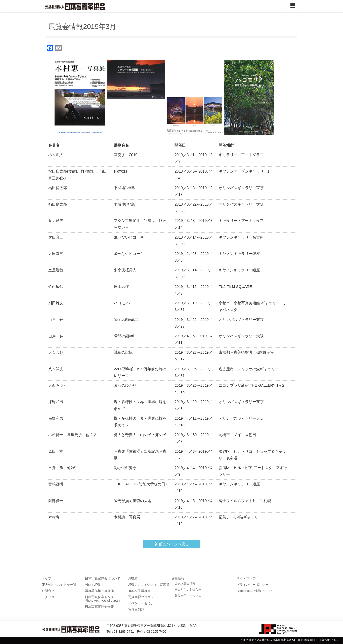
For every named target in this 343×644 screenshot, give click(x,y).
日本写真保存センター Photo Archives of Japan (103, 599)
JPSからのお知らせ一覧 (59, 585)
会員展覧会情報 (185, 583)
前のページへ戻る (171, 544)
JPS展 (133, 579)
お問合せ (48, 591)
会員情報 (178, 579)
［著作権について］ (331, 640)
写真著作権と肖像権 (99, 591)
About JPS (93, 585)
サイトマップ (246, 579)
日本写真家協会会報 (99, 607)
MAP (193, 626)
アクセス (48, 597)
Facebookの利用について (255, 591)
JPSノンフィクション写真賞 (149, 585)
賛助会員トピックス (188, 596)
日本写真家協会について (103, 579)
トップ (46, 579)
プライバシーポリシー (252, 585)
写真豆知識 (136, 609)
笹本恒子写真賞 (139, 591)
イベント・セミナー (143, 603)
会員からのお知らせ (188, 590)
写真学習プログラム (143, 597)
